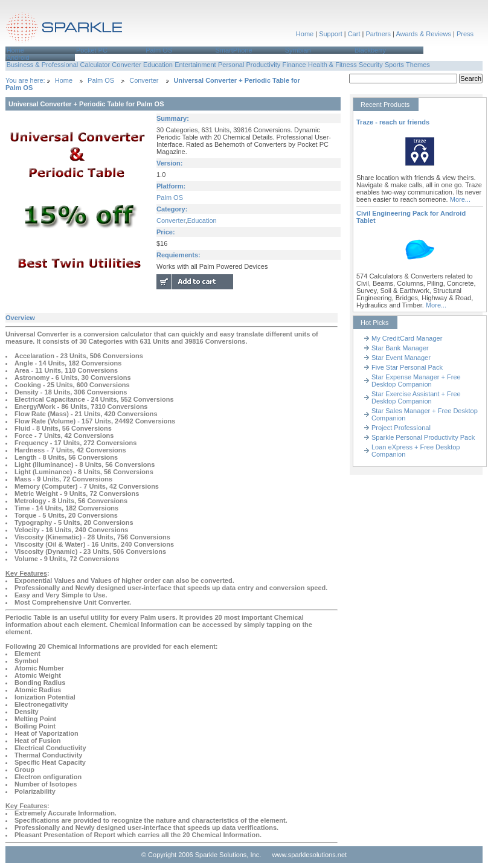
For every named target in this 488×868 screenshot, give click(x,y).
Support (331, 34)
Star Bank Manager (400, 348)
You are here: (26, 80)
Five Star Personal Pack (407, 367)
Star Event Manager (401, 358)
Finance (294, 65)
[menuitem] (40, 50)
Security (371, 65)
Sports (394, 65)
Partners (378, 34)
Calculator (95, 65)
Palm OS (159, 50)
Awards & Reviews (423, 34)
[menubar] (244, 54)
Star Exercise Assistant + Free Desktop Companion (416, 397)
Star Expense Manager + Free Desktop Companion (416, 381)
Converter (126, 65)
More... (460, 199)
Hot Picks (374, 323)
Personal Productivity (249, 65)
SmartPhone (233, 50)
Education (158, 65)
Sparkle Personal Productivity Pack (423, 437)
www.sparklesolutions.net (310, 855)
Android (18, 57)
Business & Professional (43, 65)
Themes (418, 65)
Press (465, 34)
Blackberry (370, 50)
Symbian (298, 50)
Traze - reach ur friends (393, 122)
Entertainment (195, 65)
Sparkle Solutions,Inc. (65, 29)
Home (305, 34)
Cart (354, 34)
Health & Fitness (332, 65)
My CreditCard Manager (407, 338)
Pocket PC (92, 50)
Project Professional (401, 428)
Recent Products (385, 104)
